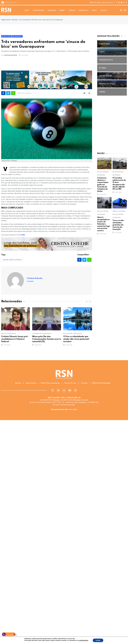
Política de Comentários (50, 383)
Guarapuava (52, 10)
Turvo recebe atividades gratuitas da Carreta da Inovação (118, 225)
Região (62, 10)
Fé (41, 334)
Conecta (104, 10)
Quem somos (31, 383)
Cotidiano (36, 334)
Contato (84, 383)
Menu (94, 10)
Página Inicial (6, 20)
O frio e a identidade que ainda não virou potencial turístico (76, 339)
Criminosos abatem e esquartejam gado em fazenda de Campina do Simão (103, 185)
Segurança (101, 175)
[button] (87, 302)
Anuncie (18, 383)
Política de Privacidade (101, 383)
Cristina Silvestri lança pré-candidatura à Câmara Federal (15, 339)
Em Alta (4, 334)
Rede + (27, 10)
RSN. (23, 235)
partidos (12, 260)
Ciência (115, 211)
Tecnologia (117, 218)
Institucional (83, 10)
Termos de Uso (70, 383)
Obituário (72, 10)
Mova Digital (64, 409)
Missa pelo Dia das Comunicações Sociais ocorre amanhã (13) (47, 339)
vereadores (18, 260)
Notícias (15, 20)
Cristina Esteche (39, 10)
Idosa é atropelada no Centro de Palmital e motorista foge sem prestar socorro (104, 224)
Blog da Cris (68, 334)
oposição (6, 260)
